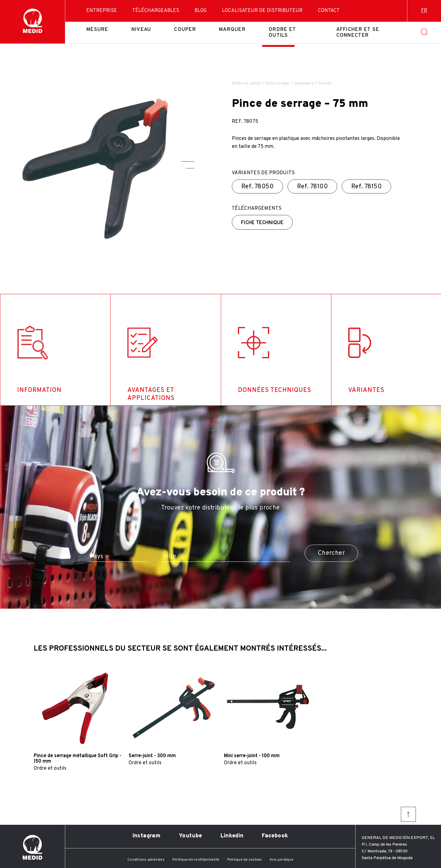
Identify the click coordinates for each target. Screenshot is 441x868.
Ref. (257, 187)
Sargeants (304, 83)
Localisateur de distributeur (262, 11)
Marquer (232, 30)
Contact (329, 11)
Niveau (141, 30)
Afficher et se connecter (358, 32)
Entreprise (102, 11)
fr (424, 11)
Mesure (97, 30)
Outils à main (277, 83)
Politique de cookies (245, 860)
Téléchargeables (156, 11)
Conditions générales (146, 860)
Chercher (331, 553)
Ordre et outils (282, 32)
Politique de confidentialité (196, 860)
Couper (185, 30)
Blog (201, 11)
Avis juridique (281, 860)
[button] (188, 162)
